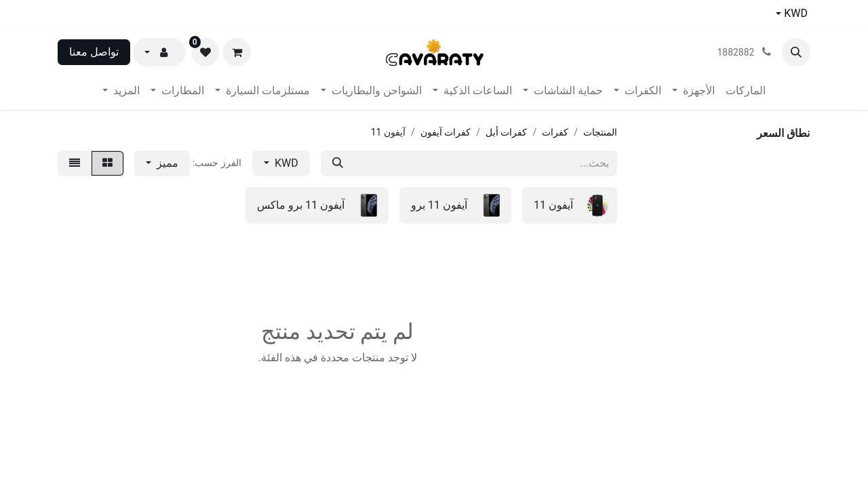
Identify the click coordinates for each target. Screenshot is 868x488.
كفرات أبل (506, 132)
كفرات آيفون (446, 132)
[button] (796, 52)
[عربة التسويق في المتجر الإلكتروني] (237, 52)
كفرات (555, 132)
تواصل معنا (94, 52)
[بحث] (338, 163)
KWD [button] (285, 163)
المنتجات (600, 132)
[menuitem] (746, 91)
